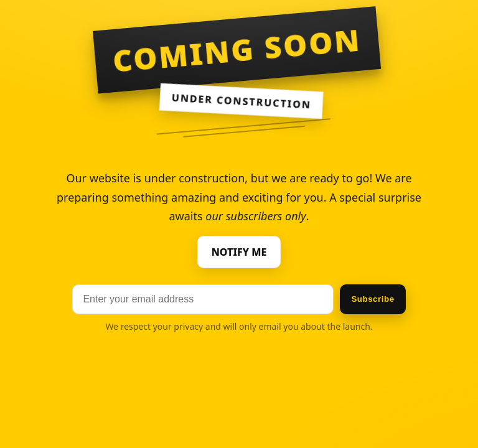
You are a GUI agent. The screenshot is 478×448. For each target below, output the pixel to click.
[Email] (203, 299)
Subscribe (373, 299)
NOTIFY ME (239, 252)
